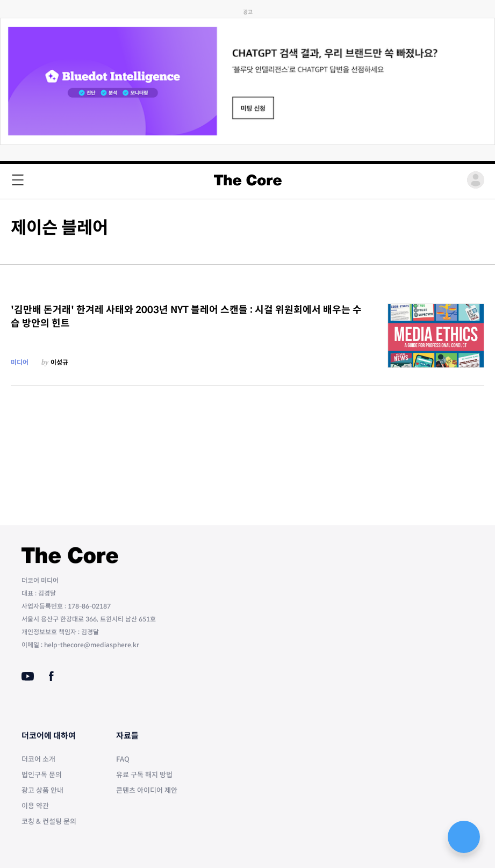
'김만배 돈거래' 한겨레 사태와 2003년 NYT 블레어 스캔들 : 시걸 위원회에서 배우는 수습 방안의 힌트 (186, 317)
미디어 (20, 362)
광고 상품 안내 (42, 790)
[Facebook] (51, 676)
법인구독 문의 (42, 775)
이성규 (59, 362)
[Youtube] (28, 676)
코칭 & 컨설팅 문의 (49, 822)
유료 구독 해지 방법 (144, 775)
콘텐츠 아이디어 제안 (147, 790)
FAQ (123, 759)
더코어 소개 (38, 759)
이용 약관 (35, 806)
